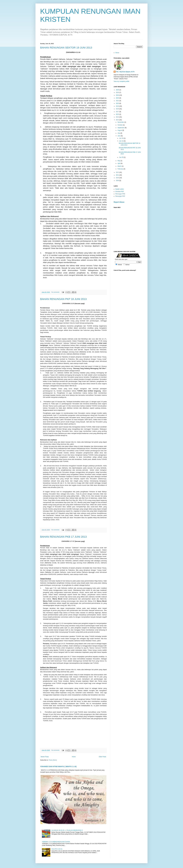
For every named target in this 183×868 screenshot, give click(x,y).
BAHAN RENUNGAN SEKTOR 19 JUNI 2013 (66, 48)
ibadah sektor (120, 189)
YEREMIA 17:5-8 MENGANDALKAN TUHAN (56, 842)
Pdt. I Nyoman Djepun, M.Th (125, 72)
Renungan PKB (120, 194)
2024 (118, 95)
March (120, 166)
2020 (118, 103)
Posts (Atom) (53, 760)
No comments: (56, 292)
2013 (118, 120)
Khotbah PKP (120, 192)
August (120, 130)
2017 (118, 112)
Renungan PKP (120, 196)
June (119, 136)
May (119, 161)
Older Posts (102, 757)
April (119, 163)
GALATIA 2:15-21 (57, 849)
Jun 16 (121, 141)
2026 (118, 90)
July (119, 133)
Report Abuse (119, 202)
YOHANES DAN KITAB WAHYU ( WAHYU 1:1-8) (58, 767)
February (121, 169)
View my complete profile (121, 81)
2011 (118, 175)
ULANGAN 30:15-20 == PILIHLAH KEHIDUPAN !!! (67, 830)
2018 (118, 109)
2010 (118, 178)
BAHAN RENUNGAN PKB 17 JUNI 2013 (63, 537)
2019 (118, 106)
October (120, 125)
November (121, 122)
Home (74, 757)
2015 (118, 114)
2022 (118, 101)
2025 (118, 92)
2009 (118, 181)
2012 (118, 172)
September (121, 128)
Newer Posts (45, 757)
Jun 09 (121, 157)
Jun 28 (121, 138)
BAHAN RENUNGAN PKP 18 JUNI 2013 (63, 299)
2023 (118, 98)
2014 (118, 117)
